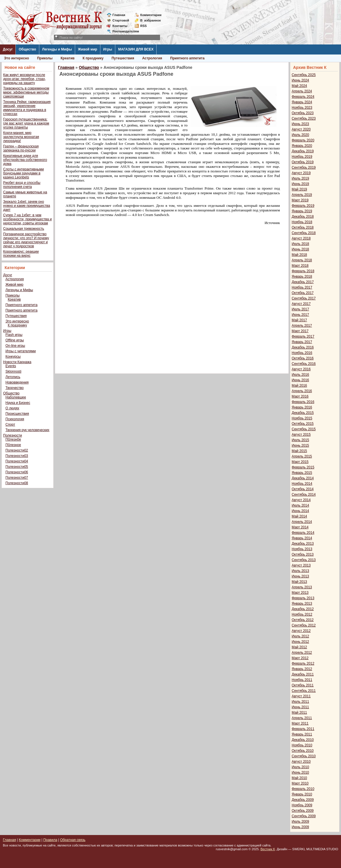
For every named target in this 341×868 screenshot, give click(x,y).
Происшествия (17, 414)
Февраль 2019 (303, 206)
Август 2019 (301, 173)
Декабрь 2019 (303, 151)
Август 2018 (301, 238)
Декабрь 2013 (303, 544)
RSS (144, 26)
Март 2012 (300, 658)
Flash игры (14, 335)
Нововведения (17, 382)
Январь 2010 (302, 794)
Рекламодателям (123, 31)
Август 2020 (301, 129)
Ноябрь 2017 (302, 287)
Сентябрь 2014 (304, 495)
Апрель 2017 (302, 326)
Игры (108, 49)
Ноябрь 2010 (302, 745)
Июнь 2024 (300, 80)
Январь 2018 (302, 277)
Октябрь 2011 (303, 685)
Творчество (14, 388)
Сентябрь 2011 (304, 691)
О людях (12, 408)
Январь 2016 (302, 407)
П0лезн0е (13, 439)
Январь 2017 (302, 342)
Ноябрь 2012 (302, 614)
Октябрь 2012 (303, 620)
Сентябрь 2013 (304, 560)
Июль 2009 (300, 822)
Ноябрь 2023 (302, 108)
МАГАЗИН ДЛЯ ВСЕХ (136, 49)
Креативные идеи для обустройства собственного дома (25, 160)
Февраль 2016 (303, 402)
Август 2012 (301, 631)
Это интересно (16, 58)
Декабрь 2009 (303, 800)
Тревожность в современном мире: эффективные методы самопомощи (26, 92)
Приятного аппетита (187, 58)
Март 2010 (300, 783)
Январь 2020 (302, 146)
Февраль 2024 (303, 97)
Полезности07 (17, 478)
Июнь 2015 (300, 445)
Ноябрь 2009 (302, 805)
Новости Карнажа (17, 362)
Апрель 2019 (302, 195)
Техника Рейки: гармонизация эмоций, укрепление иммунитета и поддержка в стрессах (27, 108)
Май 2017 (299, 320)
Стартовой (121, 20)
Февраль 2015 (303, 467)
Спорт (10, 425)
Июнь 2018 (300, 249)
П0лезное (13, 445)
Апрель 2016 (302, 391)
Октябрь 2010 (303, 751)
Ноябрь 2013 (302, 549)
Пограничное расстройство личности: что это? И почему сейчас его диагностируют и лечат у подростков (26, 240)
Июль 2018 (300, 244)
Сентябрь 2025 (304, 75)
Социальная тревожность (24, 229)
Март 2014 (300, 527)
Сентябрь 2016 (304, 364)
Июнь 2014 (300, 511)
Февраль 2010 (303, 789)
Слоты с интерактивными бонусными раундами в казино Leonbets (24, 173)
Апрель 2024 (302, 91)
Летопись (13, 377)
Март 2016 (300, 396)
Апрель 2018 (302, 260)
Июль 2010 (300, 767)
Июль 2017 (300, 309)
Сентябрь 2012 (304, 625)
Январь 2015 (302, 473)
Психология (15, 419)
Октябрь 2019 (303, 162)
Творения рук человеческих (27, 430)
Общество (27, 49)
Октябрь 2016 (303, 358)
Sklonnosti (13, 371)
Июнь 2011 (300, 707)
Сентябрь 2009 (304, 816)
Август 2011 (301, 696)
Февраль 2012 (303, 663)
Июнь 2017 (300, 315)
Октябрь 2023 (303, 113)
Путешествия (123, 58)
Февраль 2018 (303, 271)
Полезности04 (17, 461)
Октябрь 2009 (303, 811)
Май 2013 (299, 582)
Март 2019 (300, 200)
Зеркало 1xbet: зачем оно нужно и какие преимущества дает (27, 206)
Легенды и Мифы (57, 49)
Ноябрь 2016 (302, 353)
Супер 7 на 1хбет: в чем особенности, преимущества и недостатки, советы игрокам (27, 219)
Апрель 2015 (302, 456)
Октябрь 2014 (303, 489)
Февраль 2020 (303, 140)
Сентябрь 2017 (304, 298)
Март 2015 (300, 462)
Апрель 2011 (302, 718)
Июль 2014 (300, 505)
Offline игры (15, 340)
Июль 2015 (300, 440)
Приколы (45, 58)
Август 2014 (301, 500)
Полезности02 (17, 450)
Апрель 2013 (302, 587)
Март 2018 (300, 266)
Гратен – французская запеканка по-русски (21, 148)
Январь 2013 (302, 604)
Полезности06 (17, 472)
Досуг (8, 49)
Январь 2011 (302, 734)
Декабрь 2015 (303, 413)
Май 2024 (299, 86)
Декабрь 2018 (303, 217)
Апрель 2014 (302, 522)
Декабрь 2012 (303, 609)
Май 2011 (299, 713)
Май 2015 (299, 451)
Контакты (120, 26)
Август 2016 (301, 369)
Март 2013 (300, 593)
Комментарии (151, 15)
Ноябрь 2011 (302, 680)
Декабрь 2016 (303, 347)
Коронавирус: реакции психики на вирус (21, 254)
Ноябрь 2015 (302, 418)
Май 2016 (299, 386)
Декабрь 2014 (303, 478)
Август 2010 (301, 762)
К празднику (93, 58)
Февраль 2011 (303, 729)
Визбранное (151, 20)
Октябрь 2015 (303, 424)
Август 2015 (301, 435)
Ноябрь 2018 (302, 222)
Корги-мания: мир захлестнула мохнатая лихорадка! (21, 137)
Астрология (152, 58)
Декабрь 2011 (303, 674)
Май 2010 (299, 778)
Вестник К (268, 849)
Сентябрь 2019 (304, 168)
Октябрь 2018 (303, 227)
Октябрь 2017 (303, 293)
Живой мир (88, 49)
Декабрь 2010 (303, 740)
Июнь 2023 (300, 124)
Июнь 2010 (300, 772)
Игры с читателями (21, 351)
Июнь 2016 (300, 380)
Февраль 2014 (303, 533)
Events (11, 366)
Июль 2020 (300, 135)
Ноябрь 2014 (302, 484)
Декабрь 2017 (303, 282)
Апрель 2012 (302, 653)
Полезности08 (17, 483)
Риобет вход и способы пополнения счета (22, 185)
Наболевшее (16, 397)
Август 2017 (301, 304)
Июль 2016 (300, 375)
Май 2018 (299, 255)
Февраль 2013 (303, 598)
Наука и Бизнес (18, 403)
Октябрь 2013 (303, 554)
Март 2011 (300, 723)
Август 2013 (301, 565)
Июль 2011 (300, 702)
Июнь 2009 (300, 827)
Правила (50, 840)
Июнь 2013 (300, 576)
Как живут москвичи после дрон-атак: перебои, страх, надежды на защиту (25, 79)
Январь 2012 (302, 669)
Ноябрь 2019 (302, 157)
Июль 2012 (300, 636)
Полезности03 (17, 456)
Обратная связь (73, 840)
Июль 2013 (300, 571)
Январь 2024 (302, 102)
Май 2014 (299, 516)
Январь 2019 (302, 211)
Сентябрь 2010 (304, 756)
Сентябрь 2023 (304, 118)
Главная (119, 15)
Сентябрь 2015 (304, 429)
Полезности (12, 435)
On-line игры (15, 346)
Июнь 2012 (300, 642)
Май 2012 (299, 647)
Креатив (68, 58)
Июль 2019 (300, 178)
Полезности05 (17, 467)
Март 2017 (300, 331)
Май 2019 (299, 189)
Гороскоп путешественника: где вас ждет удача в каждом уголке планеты (26, 123)
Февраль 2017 (303, 336)
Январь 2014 (302, 538)
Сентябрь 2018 (304, 233)
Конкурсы (13, 357)
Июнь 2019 (300, 184)
